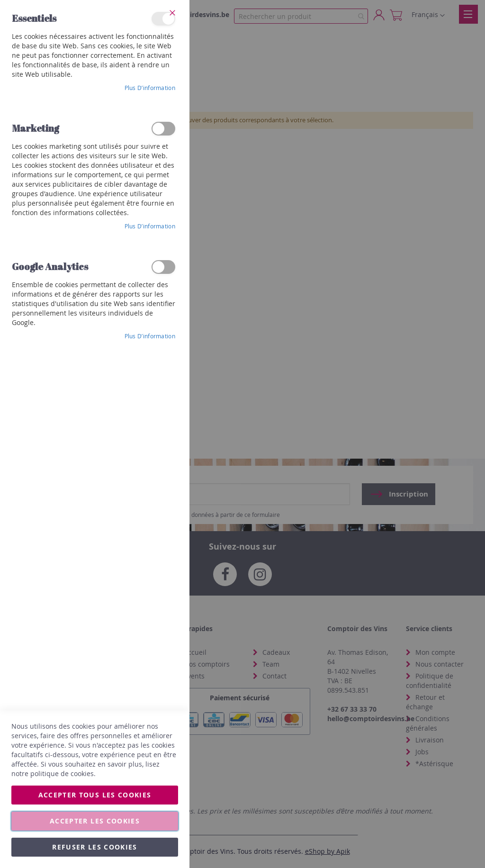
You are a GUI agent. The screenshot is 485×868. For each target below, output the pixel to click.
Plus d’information (150, 88)
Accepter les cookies (95, 821)
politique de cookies (62, 773)
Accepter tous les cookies (95, 795)
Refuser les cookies (95, 847)
